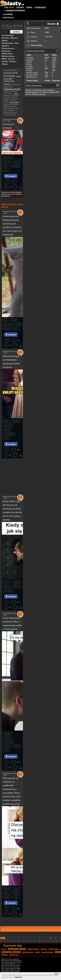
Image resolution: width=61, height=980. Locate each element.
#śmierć (7, 746)
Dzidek (28, 90)
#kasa (14, 320)
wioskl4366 (37, 90)
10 (51, 938)
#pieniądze (8, 324)
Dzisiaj (47, 81)
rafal (30, 66)
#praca (6, 582)
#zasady (7, 897)
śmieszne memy (17, 949)
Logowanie (8, 14)
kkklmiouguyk (32, 92)
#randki (16, 893)
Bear (30, 64)
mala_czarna (33, 73)
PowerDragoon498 (51, 92)
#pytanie (7, 738)
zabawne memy (54, 949)
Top (9, 7)
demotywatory (15, 102)
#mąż (17, 888)
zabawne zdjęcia (11, 952)
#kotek (6, 329)
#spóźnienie (8, 591)
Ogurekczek (40, 94)
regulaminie (18, 977)
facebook (4, 955)
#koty (18, 324)
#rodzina (7, 734)
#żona (6, 893)
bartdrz (29, 94)
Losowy (20, 7)
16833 (47, 28)
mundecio (50, 90)
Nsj (33, 94)
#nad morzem (9, 434)
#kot (6, 320)
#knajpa (7, 430)
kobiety (4, 949)
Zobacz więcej (36, 45)
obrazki (37, 952)
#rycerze (16, 421)
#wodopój (15, 166)
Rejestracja (8, 18)
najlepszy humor (28, 952)
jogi (44, 90)
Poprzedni (5, 135)
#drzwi (6, 586)
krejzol (31, 60)
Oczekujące (40, 7)
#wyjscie (17, 586)
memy (16, 94)
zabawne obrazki (33, 949)
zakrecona (33, 77)
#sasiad (17, 582)
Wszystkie (56, 81)
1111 (40, 92)
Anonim (31, 58)
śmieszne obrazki (12, 89)
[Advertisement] (12, 468)
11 (56, 938)
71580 (47, 32)
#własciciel (8, 425)
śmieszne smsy (14, 955)
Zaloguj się (5, 194)
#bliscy (17, 746)
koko (30, 62)
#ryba (6, 421)
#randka (7, 888)
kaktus (31, 68)
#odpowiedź (8, 742)
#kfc (5, 166)
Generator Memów (15, 11)
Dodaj (29, 7)
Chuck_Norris (33, 75)
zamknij (56, 974)
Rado (30, 70)
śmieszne (44, 949)
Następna (20, 135)
